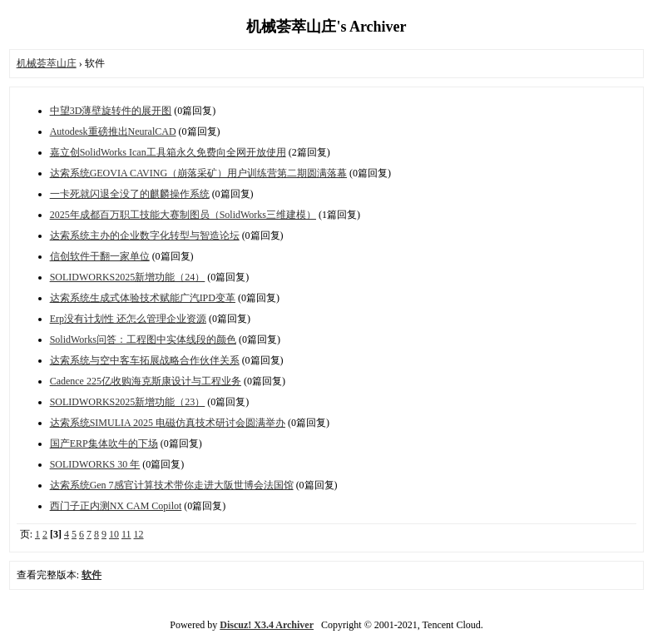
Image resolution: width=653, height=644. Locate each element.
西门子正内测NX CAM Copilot (116, 506)
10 (114, 534)
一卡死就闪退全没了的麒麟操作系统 (130, 194)
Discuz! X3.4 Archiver (267, 625)
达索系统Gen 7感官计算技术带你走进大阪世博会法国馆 (172, 485)
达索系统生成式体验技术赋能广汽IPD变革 (143, 298)
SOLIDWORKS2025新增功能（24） (128, 277)
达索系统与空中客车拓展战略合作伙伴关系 (145, 360)
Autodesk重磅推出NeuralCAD (113, 131)
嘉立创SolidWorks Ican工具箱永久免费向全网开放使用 (168, 152)
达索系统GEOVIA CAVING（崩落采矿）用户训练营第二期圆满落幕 (198, 173)
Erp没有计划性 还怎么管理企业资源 (128, 319)
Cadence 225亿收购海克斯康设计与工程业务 (146, 381)
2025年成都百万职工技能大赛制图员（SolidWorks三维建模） (183, 215)
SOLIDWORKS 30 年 (95, 464)
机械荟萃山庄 (47, 63)
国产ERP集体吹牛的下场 (104, 443)
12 (139, 534)
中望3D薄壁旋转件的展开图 (111, 111)
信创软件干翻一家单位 (100, 256)
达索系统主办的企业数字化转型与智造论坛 (145, 235)
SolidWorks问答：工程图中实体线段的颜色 (143, 339)
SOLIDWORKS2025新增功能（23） (128, 402)
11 (126, 534)
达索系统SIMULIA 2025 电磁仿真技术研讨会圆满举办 (168, 423)
